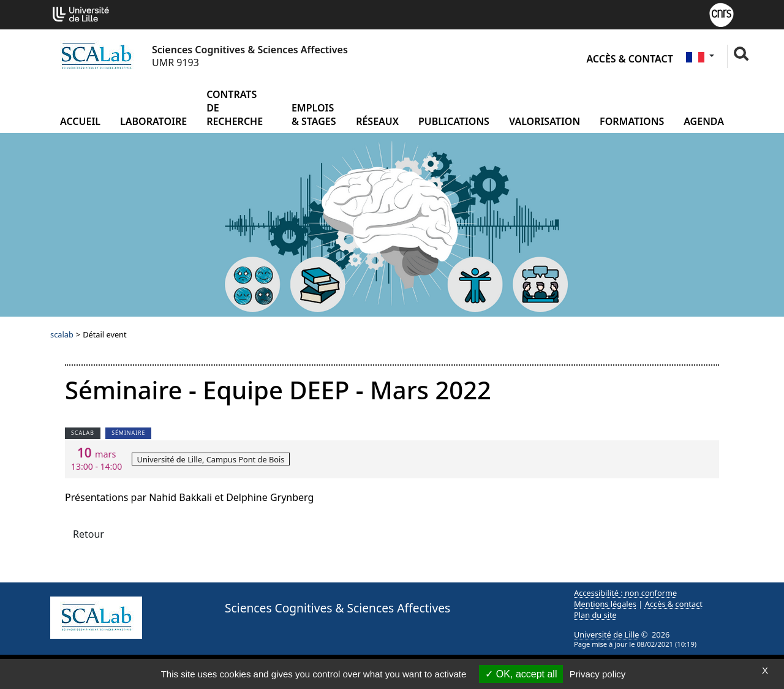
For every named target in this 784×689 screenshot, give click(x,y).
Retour (89, 534)
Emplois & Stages (314, 115)
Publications (454, 121)
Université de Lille (606, 634)
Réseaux (377, 121)
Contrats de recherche (235, 108)
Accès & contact (629, 59)
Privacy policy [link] (598, 674)
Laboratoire (153, 121)
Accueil (80, 121)
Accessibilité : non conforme (625, 593)
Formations (632, 121)
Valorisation (545, 121)
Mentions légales (605, 604)
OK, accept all (521, 674)
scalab (62, 334)
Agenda (704, 121)
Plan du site (595, 615)
